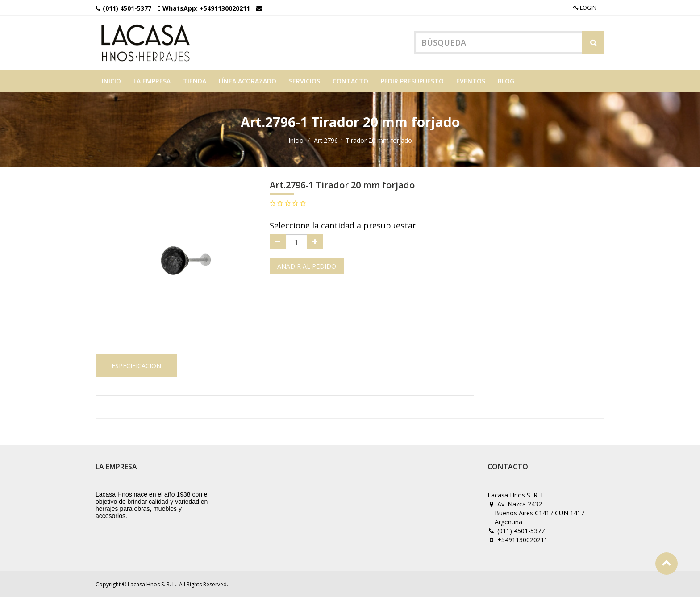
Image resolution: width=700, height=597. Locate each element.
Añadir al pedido (307, 266)
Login (585, 8)
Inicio (296, 140)
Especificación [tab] (136, 366)
